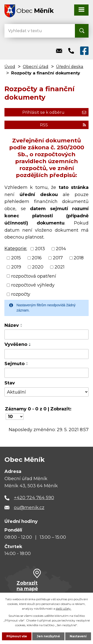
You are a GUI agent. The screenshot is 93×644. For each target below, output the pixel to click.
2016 (37, 258)
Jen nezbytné (48, 636)
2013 (40, 249)
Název (12, 325)
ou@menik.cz (29, 508)
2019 (16, 267)
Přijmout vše (17, 636)
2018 (79, 258)
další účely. (64, 609)
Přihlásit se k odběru (54, 112)
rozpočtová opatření (34, 276)
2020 (38, 267)
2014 (61, 249)
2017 (58, 258)
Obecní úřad (36, 67)
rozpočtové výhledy (33, 285)
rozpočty (21, 294)
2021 (60, 267)
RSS (63, 125)
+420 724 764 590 (34, 498)
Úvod (10, 67)
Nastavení (78, 636)
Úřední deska (70, 67)
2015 (16, 258)
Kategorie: (16, 248)
